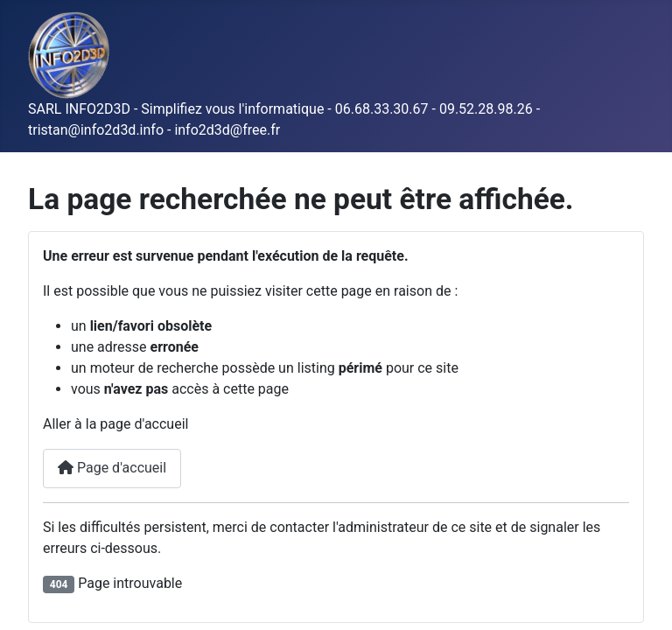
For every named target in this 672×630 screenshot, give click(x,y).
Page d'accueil (112, 468)
